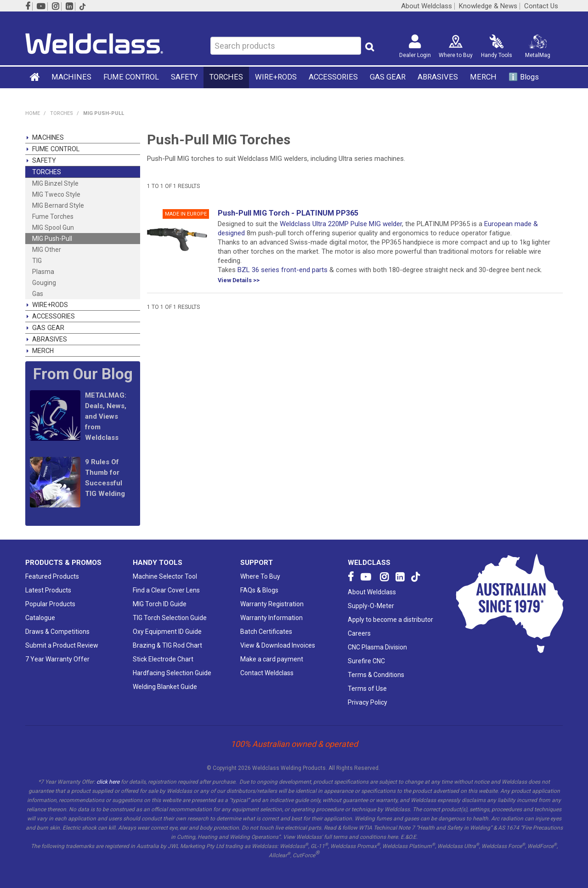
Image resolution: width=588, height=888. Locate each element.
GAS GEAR (388, 77)
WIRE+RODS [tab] (50, 305)
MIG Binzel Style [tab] (55, 183)
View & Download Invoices (278, 645)
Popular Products (50, 604)
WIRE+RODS (276, 77)
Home (35, 77)
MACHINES (71, 77)
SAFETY (184, 77)
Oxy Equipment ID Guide (167, 632)
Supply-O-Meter (371, 606)
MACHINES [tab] (48, 137)
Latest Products (48, 590)
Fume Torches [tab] (53, 216)
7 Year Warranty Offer (57, 659)
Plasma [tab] (43, 272)
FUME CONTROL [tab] (56, 149)
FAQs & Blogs (259, 590)
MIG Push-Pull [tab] (52, 239)
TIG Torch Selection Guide (170, 618)
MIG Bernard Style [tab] (58, 205)
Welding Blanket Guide (165, 687)
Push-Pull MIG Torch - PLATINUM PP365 (288, 213)
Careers (359, 633)
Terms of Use (367, 689)
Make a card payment (272, 659)
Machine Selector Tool (165, 576)
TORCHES (226, 77)
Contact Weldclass (267, 673)
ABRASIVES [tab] (50, 339)
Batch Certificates (266, 632)
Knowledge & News (488, 6)
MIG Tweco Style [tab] (56, 194)
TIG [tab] (37, 261)
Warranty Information (271, 618)
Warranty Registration (272, 604)
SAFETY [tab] (44, 160)
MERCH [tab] (43, 351)
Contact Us (541, 6)
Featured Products (52, 576)
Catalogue (40, 618)
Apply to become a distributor (390, 620)
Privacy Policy (367, 702)
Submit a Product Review (62, 645)
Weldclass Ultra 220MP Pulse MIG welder (341, 224)
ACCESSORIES (333, 77)
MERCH (483, 77)
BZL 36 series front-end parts (283, 270)
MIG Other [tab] (47, 250)
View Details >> (239, 281)
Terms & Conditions (376, 675)
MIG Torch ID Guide (160, 604)
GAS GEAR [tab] (48, 328)
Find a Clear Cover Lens (166, 590)
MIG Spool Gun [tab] (53, 228)
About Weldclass (427, 6)
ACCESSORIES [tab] (54, 316)
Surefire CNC (366, 661)
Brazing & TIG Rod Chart (167, 645)
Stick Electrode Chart (163, 659)
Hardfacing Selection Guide (172, 673)
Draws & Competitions (57, 632)
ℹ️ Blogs (524, 77)
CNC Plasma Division (377, 647)
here (393, 837)
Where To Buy (260, 576)
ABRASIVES (438, 77)
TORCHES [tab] (47, 172)
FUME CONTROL (131, 77)
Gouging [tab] (44, 283)
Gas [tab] (38, 294)
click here (108, 782)
